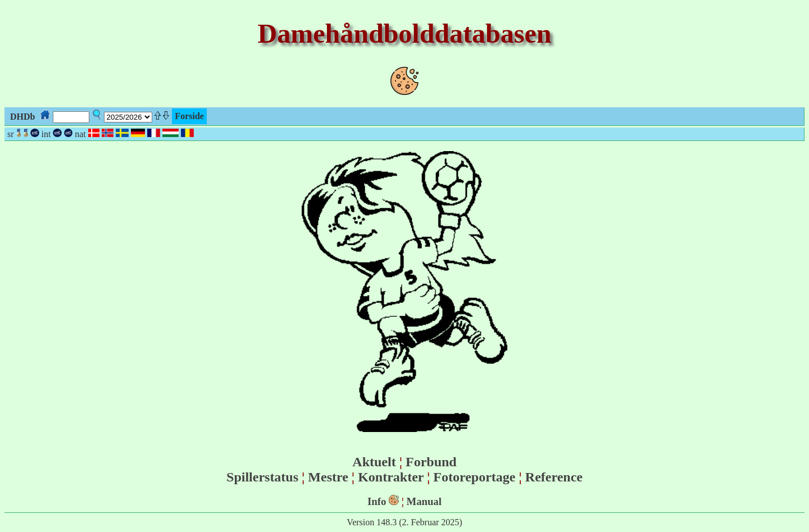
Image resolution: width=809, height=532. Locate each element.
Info (377, 501)
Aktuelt (374, 462)
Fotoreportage (474, 477)
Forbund (431, 462)
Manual (424, 501)
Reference (554, 477)
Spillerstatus (262, 477)
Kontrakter (391, 477)
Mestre (328, 477)
